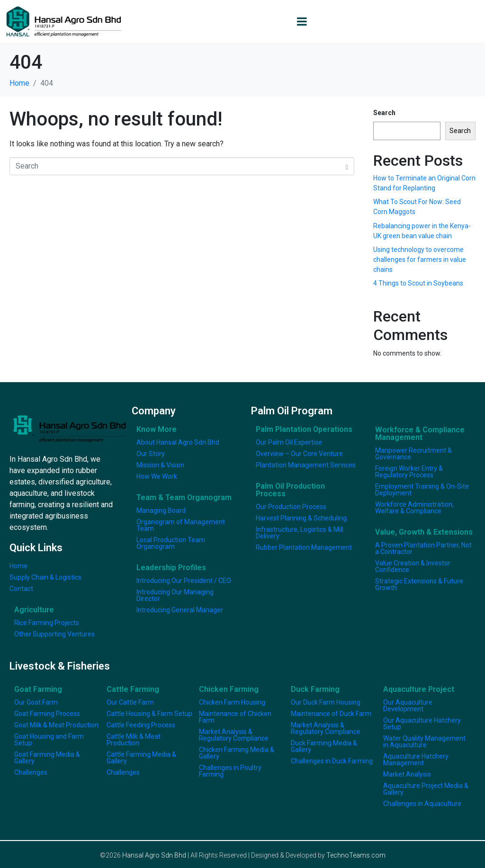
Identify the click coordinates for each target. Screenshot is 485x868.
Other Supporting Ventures (54, 634)
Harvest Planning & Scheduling (301, 518)
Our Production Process (291, 507)
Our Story (151, 454)
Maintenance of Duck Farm (331, 714)
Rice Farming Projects (47, 623)
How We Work (157, 476)
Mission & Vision (160, 465)
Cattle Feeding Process (141, 725)
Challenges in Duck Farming (332, 761)
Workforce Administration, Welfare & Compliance (414, 508)
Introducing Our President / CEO (184, 581)
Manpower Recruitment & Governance (413, 454)
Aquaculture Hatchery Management (416, 760)
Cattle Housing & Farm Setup (149, 714)
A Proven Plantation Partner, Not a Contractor (423, 548)
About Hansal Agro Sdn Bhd (178, 442)
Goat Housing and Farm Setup (49, 740)
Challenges (31, 772)
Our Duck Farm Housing (326, 702)
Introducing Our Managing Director (175, 595)
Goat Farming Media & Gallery (47, 758)
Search (384, 113)
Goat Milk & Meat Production (56, 725)
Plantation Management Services (306, 465)
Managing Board (161, 510)
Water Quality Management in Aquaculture (424, 742)
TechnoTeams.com (356, 855)
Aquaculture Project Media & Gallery (426, 789)
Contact (21, 589)
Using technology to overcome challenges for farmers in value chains (420, 260)
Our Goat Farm (36, 702)
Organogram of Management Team (181, 525)
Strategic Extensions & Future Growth (419, 584)
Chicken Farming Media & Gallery (237, 753)
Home (18, 566)
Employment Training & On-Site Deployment (422, 490)
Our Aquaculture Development (408, 706)
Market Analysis (407, 774)
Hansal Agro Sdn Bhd (154, 855)
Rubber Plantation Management (304, 547)
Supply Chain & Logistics (45, 577)
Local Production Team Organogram (171, 543)
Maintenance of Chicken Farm (235, 717)
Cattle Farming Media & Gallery (141, 758)
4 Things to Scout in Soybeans (418, 283)
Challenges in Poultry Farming (230, 771)
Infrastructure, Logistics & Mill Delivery (300, 533)
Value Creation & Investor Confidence (413, 566)
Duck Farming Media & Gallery (324, 746)
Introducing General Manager (180, 610)
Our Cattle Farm (130, 702)
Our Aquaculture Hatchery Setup (422, 724)
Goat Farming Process (47, 714)
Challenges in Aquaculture (422, 804)
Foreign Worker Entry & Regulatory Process (409, 472)
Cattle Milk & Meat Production (134, 740)
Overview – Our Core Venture (299, 454)
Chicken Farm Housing (232, 702)
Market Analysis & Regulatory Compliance (234, 735)
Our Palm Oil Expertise (289, 442)
